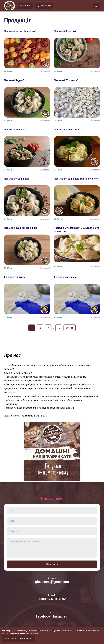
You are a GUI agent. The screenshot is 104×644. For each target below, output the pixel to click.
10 (59, 328)
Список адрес (45, 6)
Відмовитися (27, 639)
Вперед (70, 328)
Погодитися (10, 639)
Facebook (43, 616)
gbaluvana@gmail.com (52, 582)
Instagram (61, 616)
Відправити (52, 564)
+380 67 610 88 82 (52, 599)
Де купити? (45, 71)
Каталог (25, 6)
